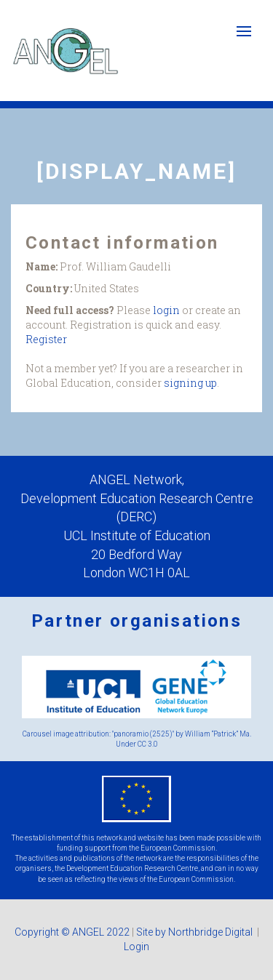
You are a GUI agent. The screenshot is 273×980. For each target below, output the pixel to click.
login (166, 310)
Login (136, 947)
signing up (190, 383)
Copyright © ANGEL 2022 (72, 932)
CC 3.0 (148, 744)
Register (46, 339)
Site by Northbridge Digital (195, 932)
